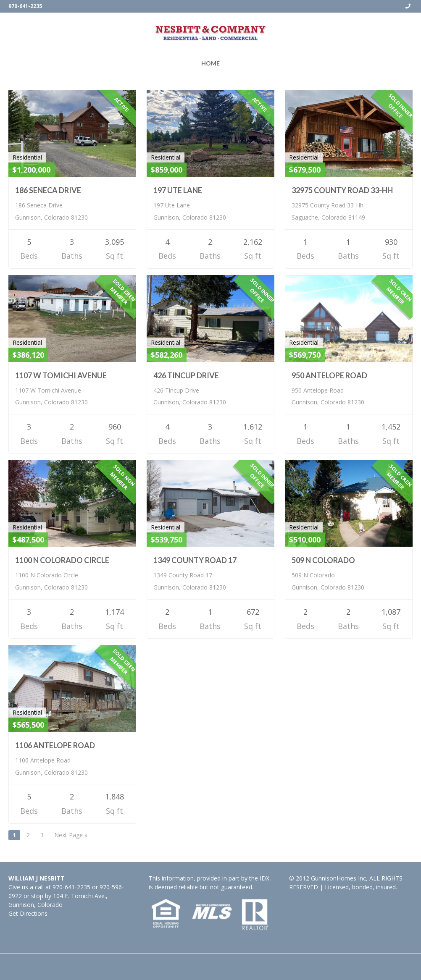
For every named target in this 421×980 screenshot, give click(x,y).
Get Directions (28, 913)
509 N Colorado (323, 560)
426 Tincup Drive (186, 375)
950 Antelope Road (329, 375)
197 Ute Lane (178, 190)
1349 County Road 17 (195, 560)
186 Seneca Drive (48, 190)
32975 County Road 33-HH (342, 190)
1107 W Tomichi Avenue (61, 375)
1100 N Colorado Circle (62, 560)
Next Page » (71, 835)
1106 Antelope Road (55, 745)
